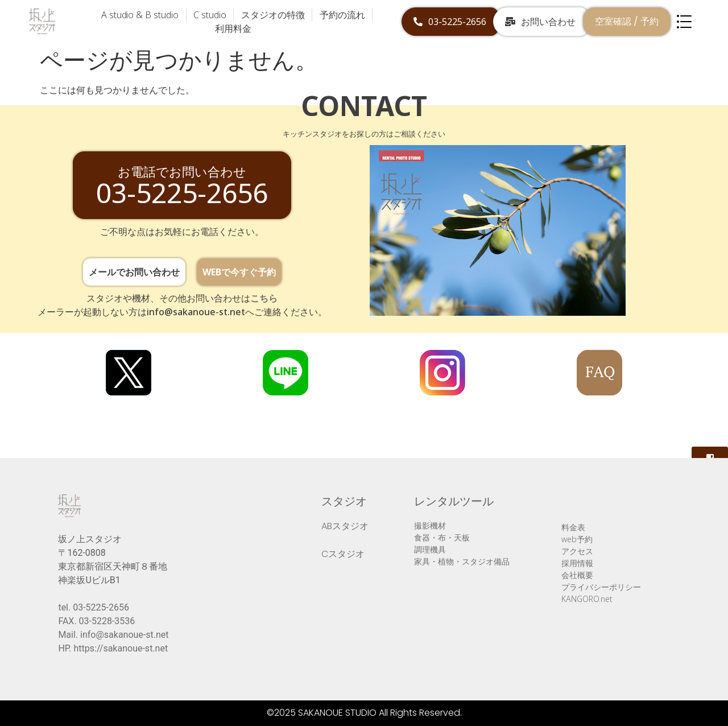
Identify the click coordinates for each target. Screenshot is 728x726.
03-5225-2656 (101, 607)
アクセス (577, 551)
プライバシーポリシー (601, 587)
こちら (264, 298)
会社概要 (577, 575)
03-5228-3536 (107, 621)
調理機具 (430, 549)
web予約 (577, 539)
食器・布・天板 (442, 537)
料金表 (573, 527)
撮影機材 (430, 525)
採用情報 (577, 563)
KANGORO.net (587, 599)
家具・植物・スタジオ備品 (462, 561)
